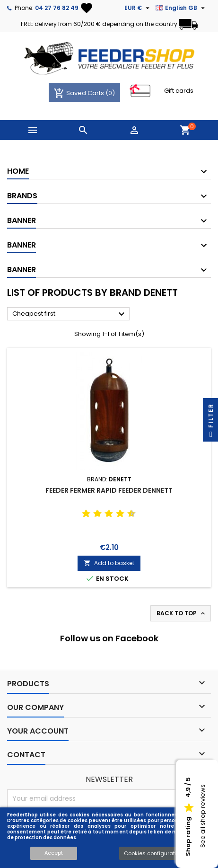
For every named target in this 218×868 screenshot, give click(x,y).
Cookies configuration (153, 853)
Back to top (182, 613)
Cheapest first (70, 314)
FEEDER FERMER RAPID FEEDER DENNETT (109, 490)
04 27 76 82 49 (57, 8)
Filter (211, 422)
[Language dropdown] (181, 8)
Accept (54, 853)
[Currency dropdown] (138, 8)
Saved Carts (79, 93)
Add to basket (109, 563)
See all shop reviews (203, 816)
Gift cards (179, 91)
